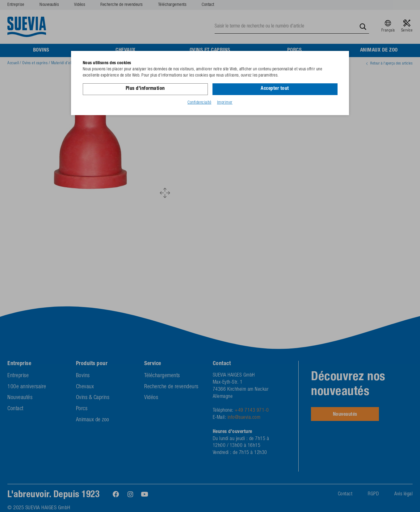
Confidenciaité (199, 103)
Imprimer (225, 103)
